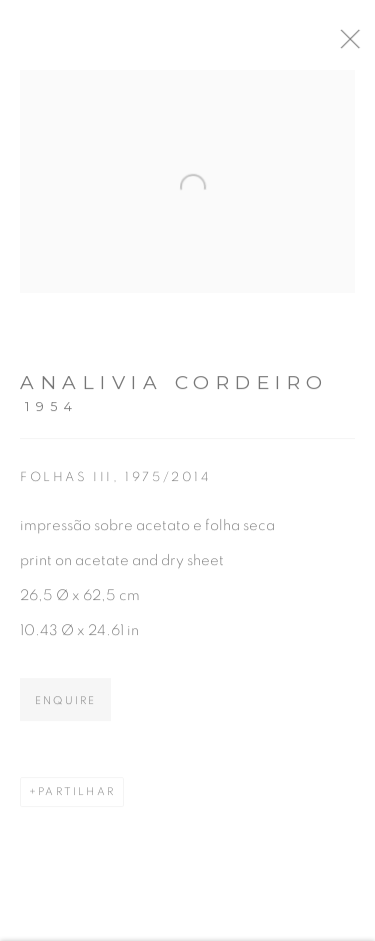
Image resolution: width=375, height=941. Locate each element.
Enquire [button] (65, 707)
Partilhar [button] (76, 798)
